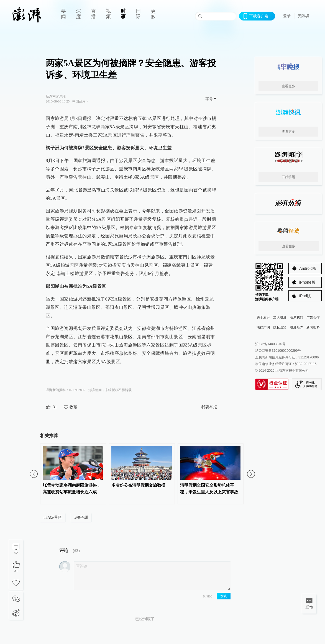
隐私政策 (280, 327)
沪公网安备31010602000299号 (278, 351)
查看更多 (288, 86)
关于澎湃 (263, 317)
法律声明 (263, 327)
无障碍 (303, 16)
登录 (287, 16)
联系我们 (296, 317)
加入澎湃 (280, 317)
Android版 (308, 268)
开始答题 (288, 177)
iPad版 (305, 296)
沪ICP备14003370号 (270, 344)
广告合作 (313, 317)
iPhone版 (307, 282)
